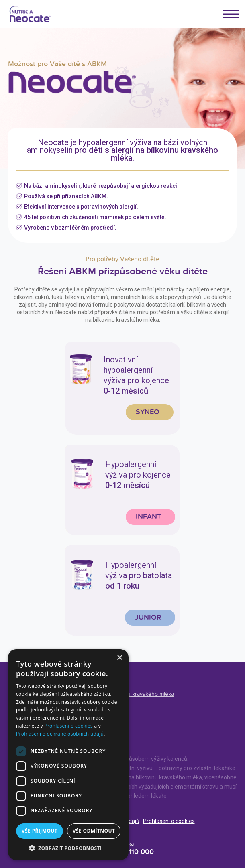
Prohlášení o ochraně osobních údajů (60, 734)
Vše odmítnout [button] (94, 831)
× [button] (119, 658)
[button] (68, 848)
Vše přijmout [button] (40, 831)
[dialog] (68, 755)
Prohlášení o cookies (169, 821)
